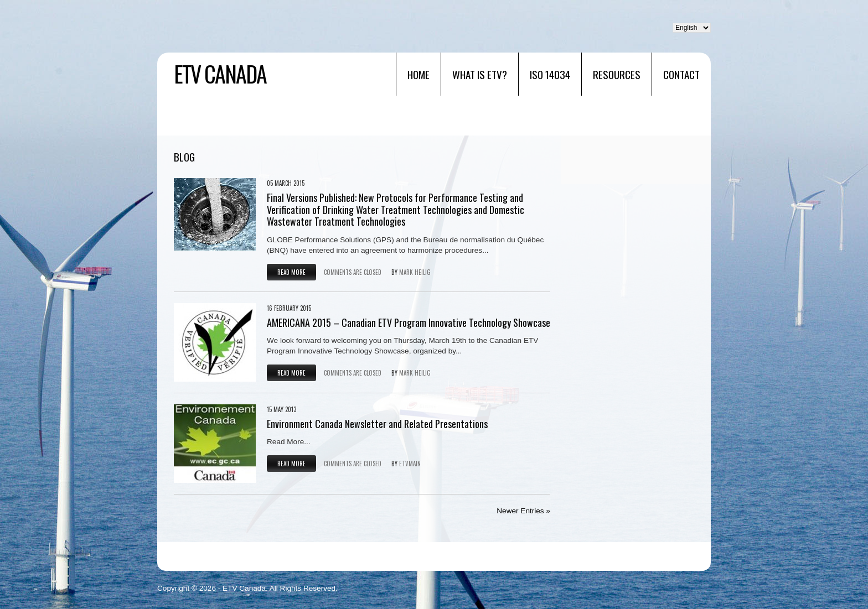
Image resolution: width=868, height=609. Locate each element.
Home (418, 74)
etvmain (410, 464)
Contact (681, 74)
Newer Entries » (523, 511)
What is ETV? (480, 74)
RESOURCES (617, 74)
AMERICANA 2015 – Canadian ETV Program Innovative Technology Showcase (409, 322)
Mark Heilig (415, 272)
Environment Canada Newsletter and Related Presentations (377, 424)
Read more (291, 272)
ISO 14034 (550, 74)
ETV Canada (220, 74)
